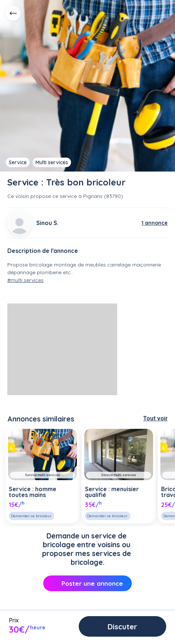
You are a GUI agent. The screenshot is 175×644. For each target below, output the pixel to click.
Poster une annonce (87, 584)
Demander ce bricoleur (31, 516)
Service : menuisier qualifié (112, 492)
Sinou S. (47, 223)
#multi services (25, 280)
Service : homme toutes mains (33, 492)
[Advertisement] (62, 349)
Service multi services (42, 475)
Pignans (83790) (103, 196)
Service (18, 162)
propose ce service (54, 196)
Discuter (122, 627)
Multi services (52, 162)
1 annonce (155, 223)
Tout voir (155, 418)
